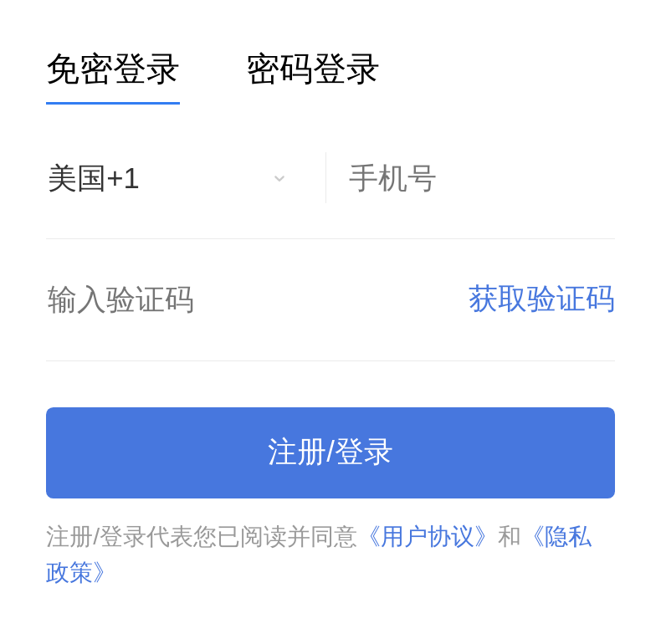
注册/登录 (330, 452)
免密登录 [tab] (113, 70)
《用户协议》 (428, 536)
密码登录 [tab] (313, 70)
